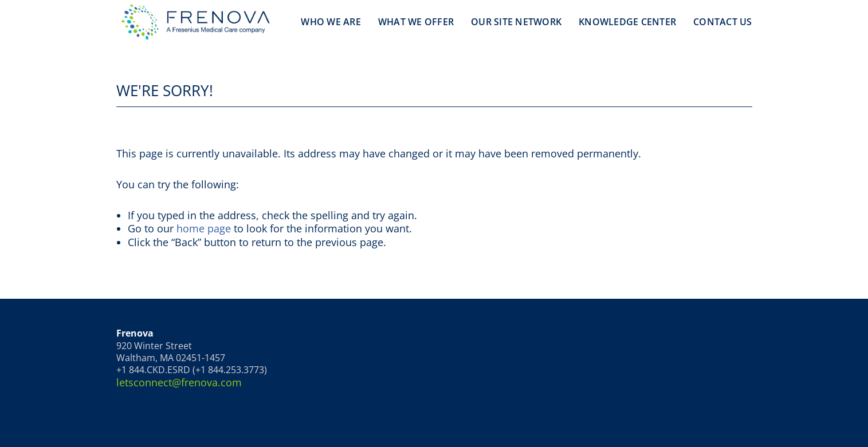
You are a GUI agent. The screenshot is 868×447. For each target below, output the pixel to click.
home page (204, 228)
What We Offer (416, 22)
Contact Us (723, 22)
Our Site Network (516, 22)
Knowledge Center (627, 22)
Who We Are (331, 22)
